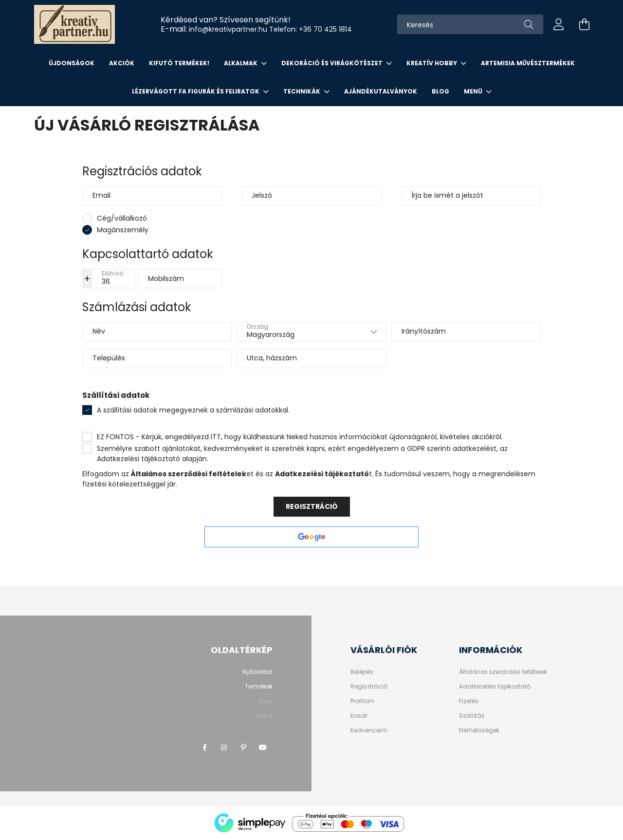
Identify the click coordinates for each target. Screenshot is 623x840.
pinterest (243, 747)
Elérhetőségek (479, 730)
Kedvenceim (369, 730)
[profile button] (559, 24)
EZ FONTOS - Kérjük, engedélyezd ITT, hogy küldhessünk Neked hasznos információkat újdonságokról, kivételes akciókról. (300, 437)
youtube (263, 747)
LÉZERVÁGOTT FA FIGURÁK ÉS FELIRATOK (196, 91)
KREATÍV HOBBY (432, 63)
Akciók (122, 63)
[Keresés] (470, 24)
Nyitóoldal (257, 672)
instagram (224, 747)
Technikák (302, 91)
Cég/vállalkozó (122, 218)
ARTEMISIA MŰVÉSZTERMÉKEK (528, 63)
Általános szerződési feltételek (503, 672)
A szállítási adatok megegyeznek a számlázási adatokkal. (193, 410)
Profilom (362, 701)
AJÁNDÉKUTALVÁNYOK (381, 91)
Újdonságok (72, 63)
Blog (440, 91)
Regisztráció (312, 506)
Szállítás (472, 716)
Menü (474, 91)
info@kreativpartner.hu (228, 29)
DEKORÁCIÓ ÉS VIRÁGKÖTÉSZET (333, 63)
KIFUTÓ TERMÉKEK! (179, 63)
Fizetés (469, 701)
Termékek (259, 686)
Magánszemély (123, 230)
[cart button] (584, 24)
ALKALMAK (241, 63)
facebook (204, 747)
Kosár (359, 716)
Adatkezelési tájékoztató (495, 687)
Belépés (362, 672)
